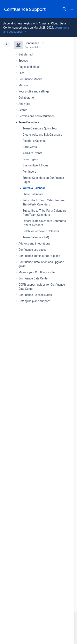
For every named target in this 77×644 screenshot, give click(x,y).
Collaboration (27, 98)
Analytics (24, 104)
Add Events (30, 147)
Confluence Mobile (30, 79)
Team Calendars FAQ (36, 237)
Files (21, 73)
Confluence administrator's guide (39, 256)
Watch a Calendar (34, 188)
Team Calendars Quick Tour (40, 128)
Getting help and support (34, 301)
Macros (23, 85)
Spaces (23, 61)
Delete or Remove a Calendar (41, 231)
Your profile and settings (34, 91)
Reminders (29, 172)
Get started (26, 54)
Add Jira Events (32, 153)
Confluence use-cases (32, 250)
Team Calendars (29, 122)
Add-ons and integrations (34, 244)
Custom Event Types (35, 165)
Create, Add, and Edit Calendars (42, 135)
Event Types (30, 159)
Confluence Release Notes (35, 295)
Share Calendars (33, 194)
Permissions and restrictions (37, 116)
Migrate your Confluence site (37, 272)
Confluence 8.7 (34, 43)
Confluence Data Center (33, 278)
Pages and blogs (29, 67)
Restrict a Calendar (35, 141)
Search (64, 9)
